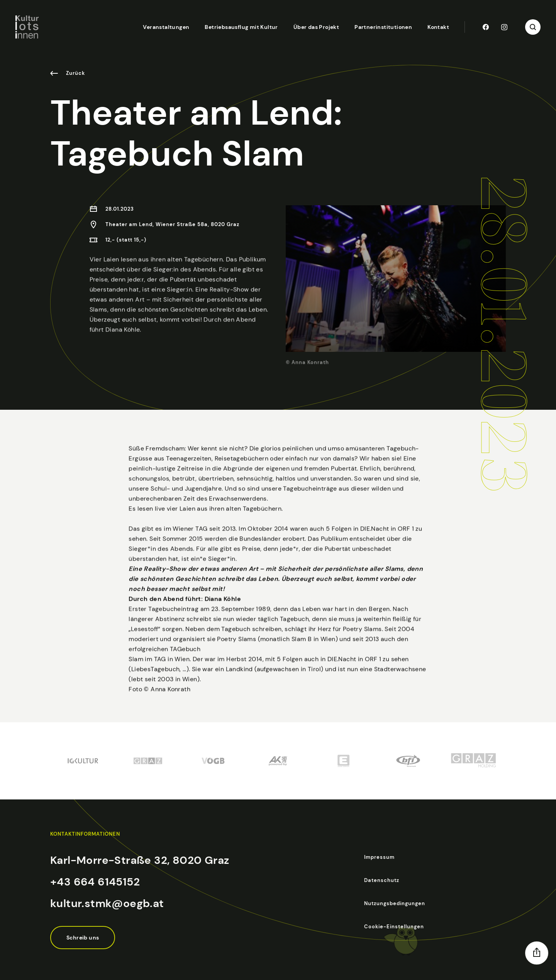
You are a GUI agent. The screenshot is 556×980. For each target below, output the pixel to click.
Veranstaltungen (166, 27)
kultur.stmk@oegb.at (107, 903)
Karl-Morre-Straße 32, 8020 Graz (140, 860)
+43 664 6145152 (95, 882)
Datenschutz (382, 880)
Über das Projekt (316, 27)
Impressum (379, 857)
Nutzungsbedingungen (395, 903)
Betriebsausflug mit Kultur (241, 27)
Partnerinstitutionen (383, 27)
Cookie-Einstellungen (394, 927)
